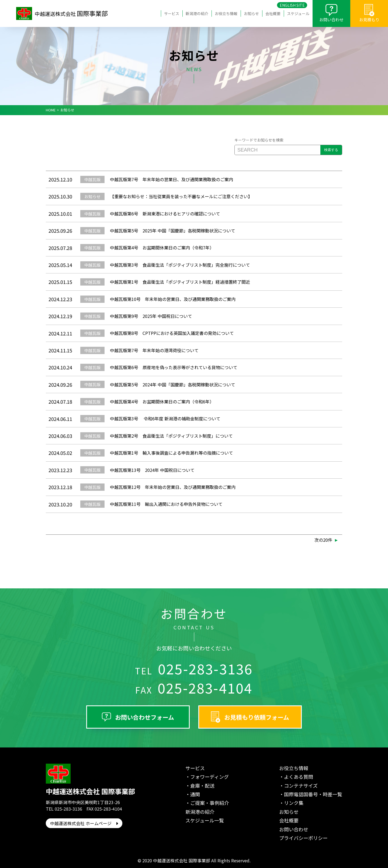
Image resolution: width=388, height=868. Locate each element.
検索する (331, 150)
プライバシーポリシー (303, 838)
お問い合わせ (331, 20)
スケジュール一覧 (205, 820)
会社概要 (273, 13)
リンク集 (294, 803)
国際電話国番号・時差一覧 (313, 794)
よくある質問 (299, 777)
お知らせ (251, 13)
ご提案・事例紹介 (210, 803)
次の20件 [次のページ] (323, 540)
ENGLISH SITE (292, 5)
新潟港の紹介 (197, 13)
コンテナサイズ (301, 785)
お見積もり (369, 20)
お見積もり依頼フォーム (257, 717)
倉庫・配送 (202, 785)
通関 (195, 794)
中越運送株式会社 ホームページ (84, 823)
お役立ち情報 (226, 13)
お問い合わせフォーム (145, 717)
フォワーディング (209, 777)
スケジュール (298, 13)
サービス (172, 13)
